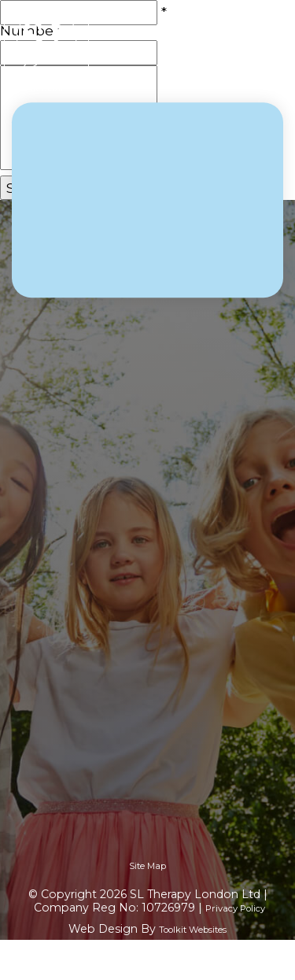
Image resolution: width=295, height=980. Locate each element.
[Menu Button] (271, 48)
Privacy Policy (235, 908)
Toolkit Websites (193, 930)
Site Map (147, 866)
